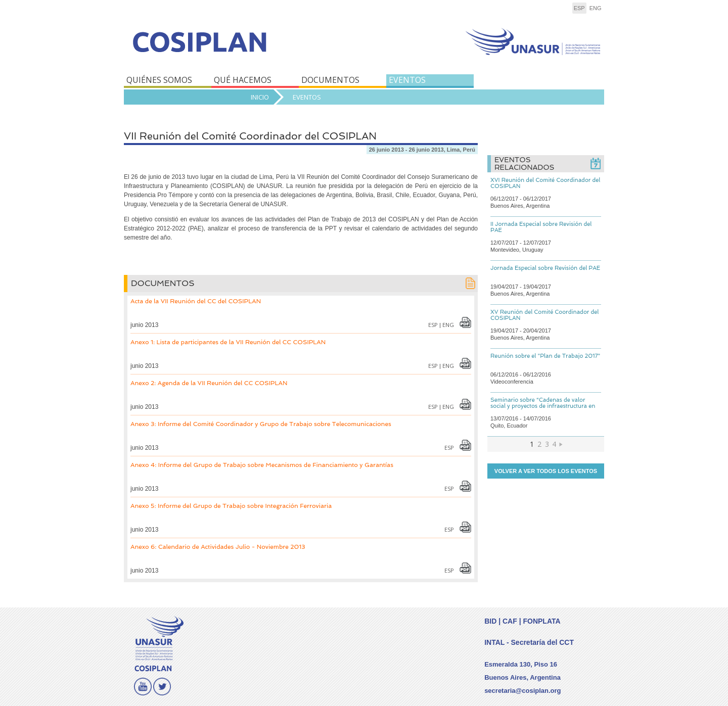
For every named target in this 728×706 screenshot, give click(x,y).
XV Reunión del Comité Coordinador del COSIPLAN (544, 315)
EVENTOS (407, 80)
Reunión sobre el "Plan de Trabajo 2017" (545, 356)
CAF (510, 621)
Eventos (307, 97)
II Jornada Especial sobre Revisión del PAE (541, 227)
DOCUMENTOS (330, 80)
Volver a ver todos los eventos (546, 471)
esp (579, 8)
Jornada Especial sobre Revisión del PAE (545, 268)
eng (596, 8)
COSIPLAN (241, 49)
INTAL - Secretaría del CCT (529, 642)
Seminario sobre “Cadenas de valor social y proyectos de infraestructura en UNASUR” (543, 406)
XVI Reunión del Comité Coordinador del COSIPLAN (545, 183)
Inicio (260, 97)
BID (490, 621)
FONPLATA (541, 621)
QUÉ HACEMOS (243, 80)
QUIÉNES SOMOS (159, 80)
